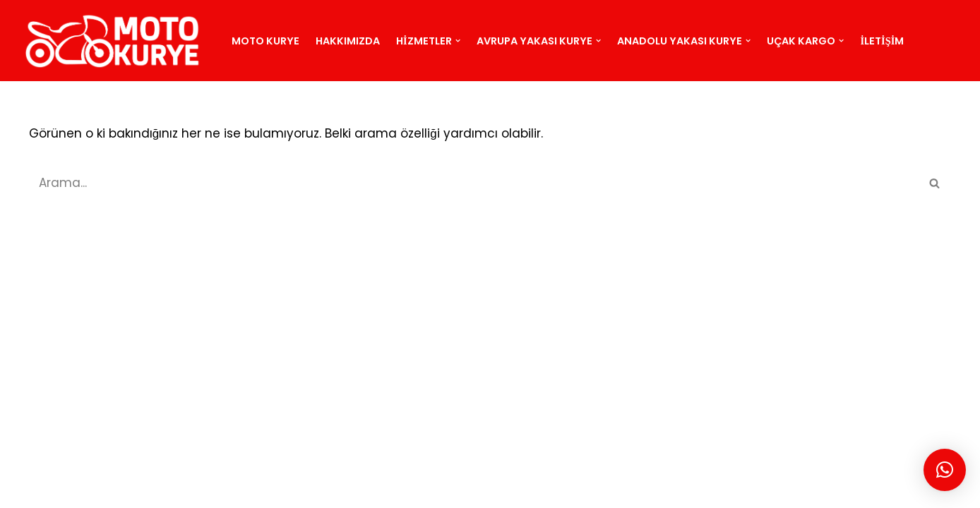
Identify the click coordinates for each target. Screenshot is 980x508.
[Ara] (474, 183)
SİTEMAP (207, 489)
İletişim (883, 41)
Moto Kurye (265, 41)
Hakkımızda (348, 41)
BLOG (258, 489)
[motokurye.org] (116, 41)
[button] (458, 41)
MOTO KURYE (137, 489)
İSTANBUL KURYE (329, 489)
